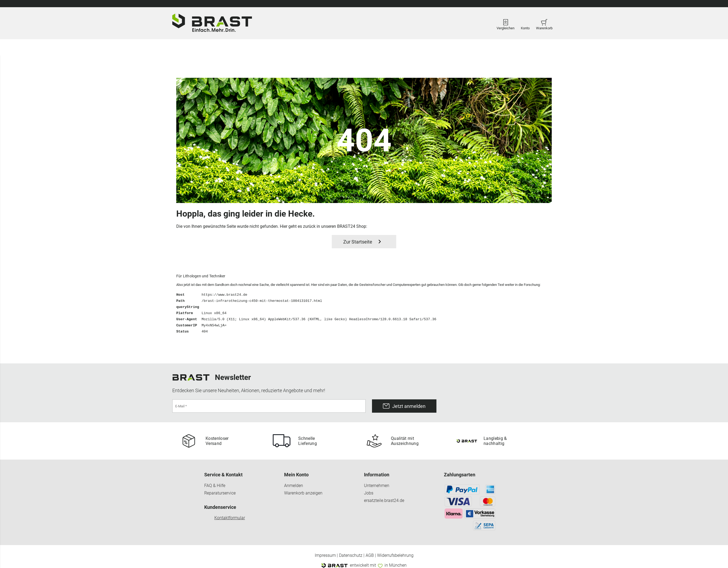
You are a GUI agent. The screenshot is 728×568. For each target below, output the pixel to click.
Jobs (369, 493)
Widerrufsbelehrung (395, 555)
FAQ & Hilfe (215, 486)
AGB (370, 555)
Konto (525, 23)
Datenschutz (351, 555)
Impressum (325, 555)
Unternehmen (377, 486)
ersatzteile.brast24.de (384, 501)
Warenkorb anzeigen (303, 493)
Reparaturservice (220, 493)
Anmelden (294, 486)
